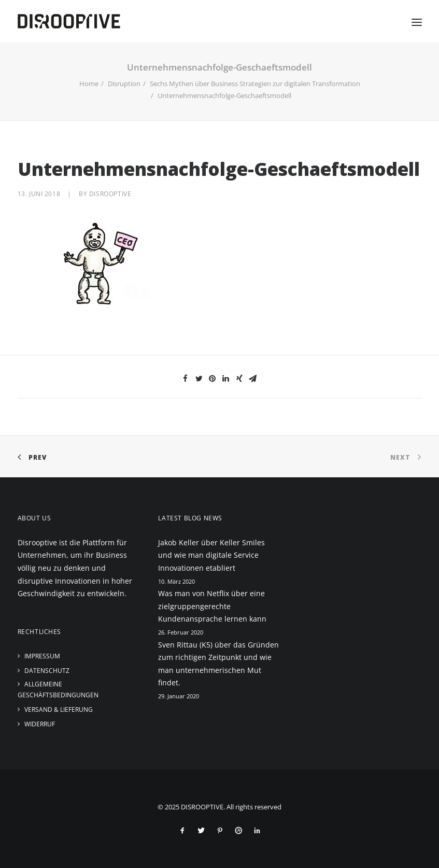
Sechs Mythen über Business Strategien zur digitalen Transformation (255, 84)
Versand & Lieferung (59, 709)
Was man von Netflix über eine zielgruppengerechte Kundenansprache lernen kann (212, 606)
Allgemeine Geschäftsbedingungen (58, 690)
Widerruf (40, 724)
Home (89, 84)
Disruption (124, 84)
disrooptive (110, 194)
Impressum (42, 656)
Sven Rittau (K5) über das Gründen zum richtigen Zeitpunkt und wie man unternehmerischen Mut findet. (218, 664)
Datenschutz (47, 671)
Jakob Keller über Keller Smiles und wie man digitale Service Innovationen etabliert (211, 555)
